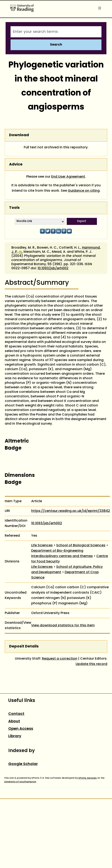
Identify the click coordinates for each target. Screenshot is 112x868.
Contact (16, 714)
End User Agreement (68, 177)
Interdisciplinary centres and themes (62, 556)
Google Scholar (23, 764)
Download (19, 135)
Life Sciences (42, 546)
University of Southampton (20, 782)
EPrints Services (88, 778)
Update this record (91, 664)
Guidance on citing (84, 191)
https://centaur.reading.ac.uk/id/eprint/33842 (71, 511)
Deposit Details (24, 647)
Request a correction (60, 659)
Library (15, 736)
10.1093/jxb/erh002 (53, 268)
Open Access (21, 729)
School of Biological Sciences (81, 546)
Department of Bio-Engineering (57, 551)
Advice (16, 165)
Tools (14, 208)
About (14, 721)
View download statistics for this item (63, 626)
